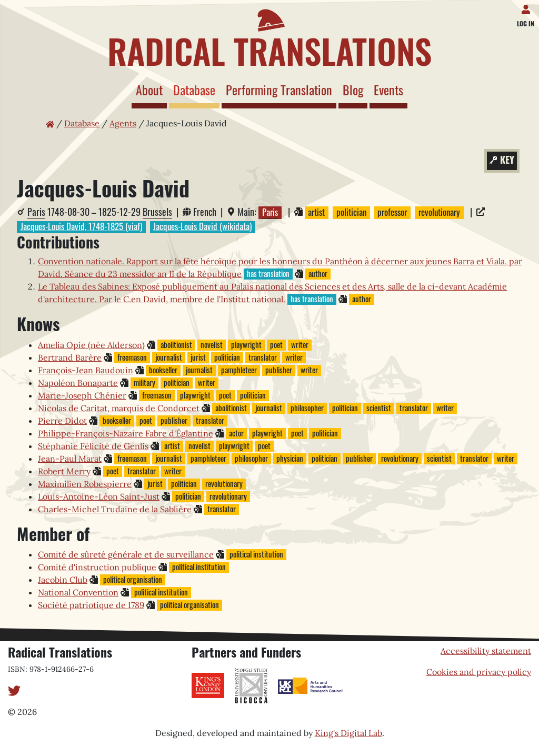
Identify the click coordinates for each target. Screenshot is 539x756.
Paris (36, 212)
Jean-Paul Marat (70, 459)
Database (196, 89)
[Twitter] (14, 690)
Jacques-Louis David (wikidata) (202, 227)
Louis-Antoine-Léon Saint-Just (99, 496)
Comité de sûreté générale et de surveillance (126, 554)
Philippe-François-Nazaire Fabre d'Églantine (126, 433)
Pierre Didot (62, 421)
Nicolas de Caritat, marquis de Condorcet (119, 408)
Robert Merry (64, 471)
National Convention (78, 592)
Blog (353, 89)
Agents (123, 123)
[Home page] (269, 36)
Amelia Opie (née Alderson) (91, 345)
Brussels (157, 212)
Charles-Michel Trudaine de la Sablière (115, 509)
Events (388, 89)
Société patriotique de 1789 (91, 605)
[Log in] (528, 7)
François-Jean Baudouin (86, 370)
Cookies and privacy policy (479, 672)
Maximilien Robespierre (85, 484)
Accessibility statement (486, 651)
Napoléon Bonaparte (78, 383)
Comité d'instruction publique (97, 567)
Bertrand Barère (70, 357)
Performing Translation (279, 89)
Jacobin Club (63, 580)
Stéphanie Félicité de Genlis (93, 446)
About (149, 89)
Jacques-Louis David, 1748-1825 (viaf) (81, 227)
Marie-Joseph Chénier (82, 395)
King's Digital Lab (348, 733)
